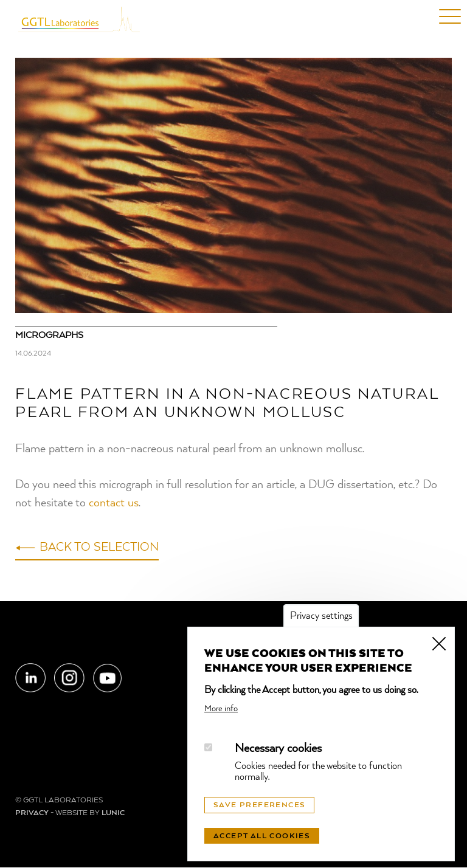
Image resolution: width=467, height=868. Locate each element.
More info (221, 709)
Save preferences (259, 805)
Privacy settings (321, 616)
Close (439, 642)
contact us (114, 503)
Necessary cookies (278, 749)
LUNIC (113, 813)
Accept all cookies (262, 836)
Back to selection (99, 548)
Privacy (32, 813)
